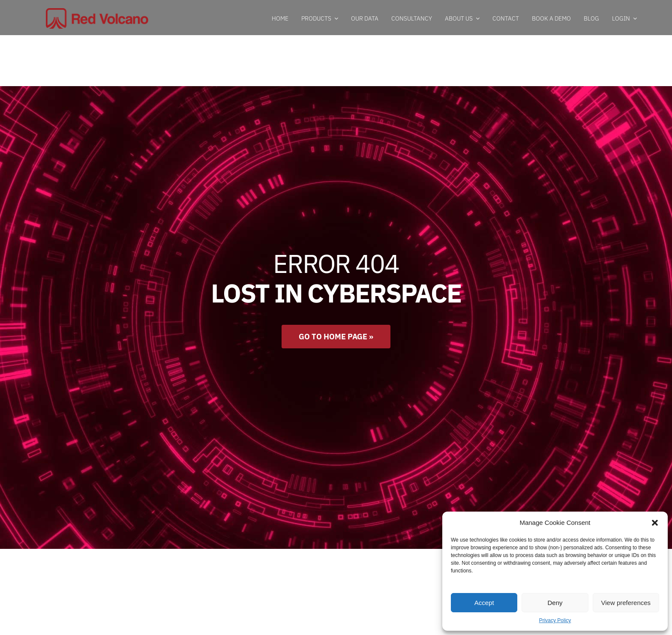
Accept (484, 603)
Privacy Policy (555, 620)
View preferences (626, 603)
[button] (655, 523)
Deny (555, 603)
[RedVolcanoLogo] (98, 12)
